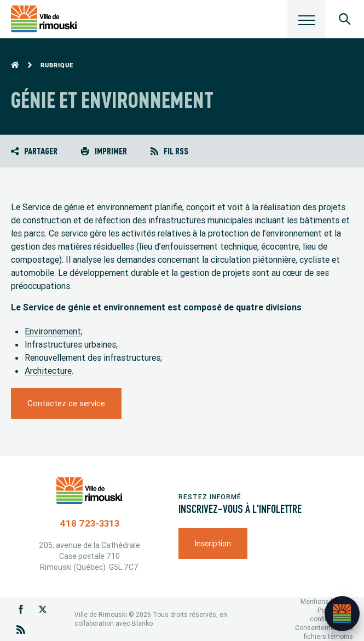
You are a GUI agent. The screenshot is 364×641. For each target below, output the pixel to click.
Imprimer (104, 151)
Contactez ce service (66, 403)
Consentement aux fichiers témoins (324, 632)
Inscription (213, 544)
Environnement (53, 331)
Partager (34, 151)
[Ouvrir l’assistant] (342, 614)
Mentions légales (327, 601)
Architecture (48, 371)
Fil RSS (169, 151)
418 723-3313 (89, 523)
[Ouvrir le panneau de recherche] (345, 19)
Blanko (142, 623)
